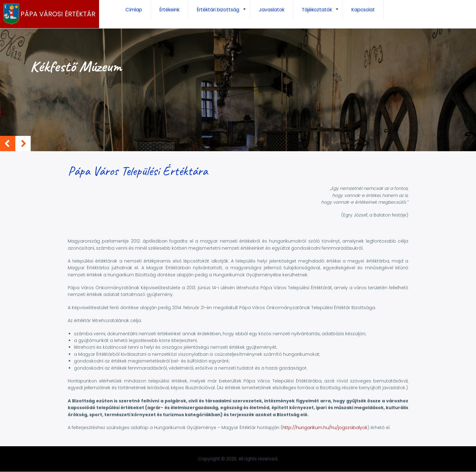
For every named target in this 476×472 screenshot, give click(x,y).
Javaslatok (272, 10)
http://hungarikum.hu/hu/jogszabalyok (325, 428)
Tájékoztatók (322, 13)
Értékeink (169, 10)
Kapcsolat (363, 10)
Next (23, 144)
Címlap (134, 10)
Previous (8, 144)
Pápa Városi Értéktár (58, 14)
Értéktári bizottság (224, 13)
